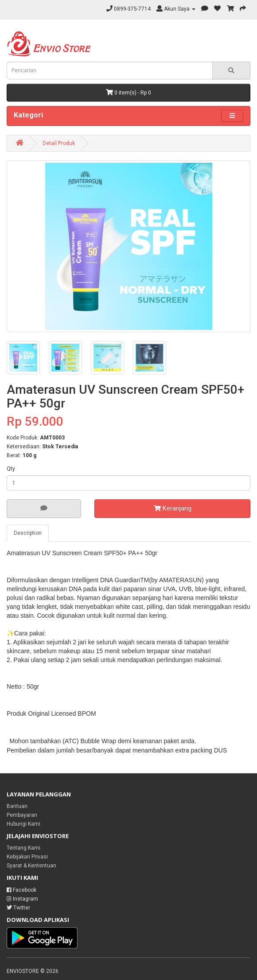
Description (28, 533)
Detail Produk (59, 143)
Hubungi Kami (23, 824)
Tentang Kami (23, 848)
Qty (11, 469)
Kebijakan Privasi (27, 857)
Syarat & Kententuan (31, 866)
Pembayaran (22, 815)
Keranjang (173, 508)
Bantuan (17, 806)
